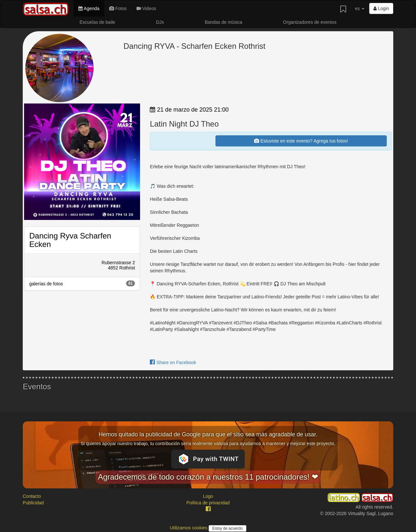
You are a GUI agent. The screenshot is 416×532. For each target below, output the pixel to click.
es (360, 8)
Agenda (89, 8)
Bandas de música (223, 22)
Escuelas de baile (97, 22)
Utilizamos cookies (189, 528)
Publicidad (33, 503)
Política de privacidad (208, 503)
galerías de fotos (82, 283)
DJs (160, 22)
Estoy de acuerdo (227, 528)
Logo (208, 496)
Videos (146, 8)
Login (381, 8)
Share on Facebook (173, 362)
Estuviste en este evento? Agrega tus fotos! (301, 141)
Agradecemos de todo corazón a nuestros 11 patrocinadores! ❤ (208, 477)
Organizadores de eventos (310, 22)
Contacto (32, 496)
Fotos (118, 8)
